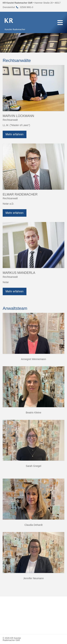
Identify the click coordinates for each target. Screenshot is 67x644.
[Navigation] (60, 22)
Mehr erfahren (15, 134)
